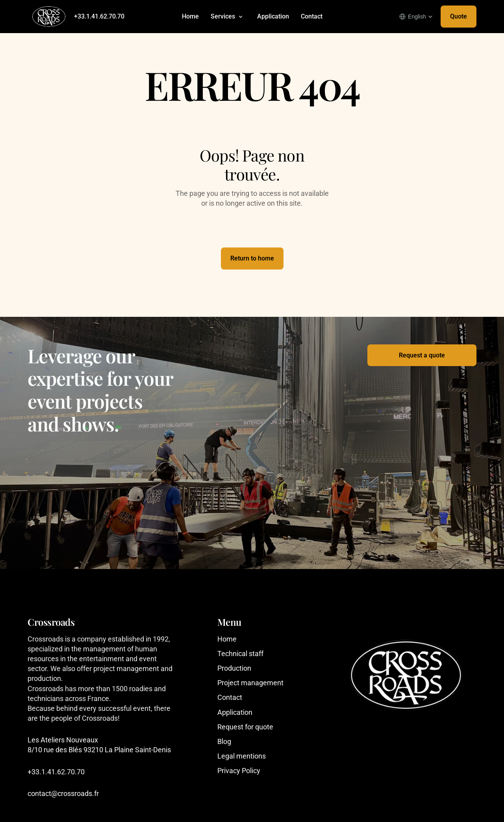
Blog (224, 741)
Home (190, 16)
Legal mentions (242, 756)
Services (223, 16)
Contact (312, 16)
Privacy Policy (239, 771)
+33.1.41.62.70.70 (99, 16)
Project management (250, 683)
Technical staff (240, 654)
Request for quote (245, 727)
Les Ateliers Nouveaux (64, 740)
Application (273, 16)
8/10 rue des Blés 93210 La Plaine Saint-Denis (99, 750)
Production (234, 668)
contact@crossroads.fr (63, 793)
